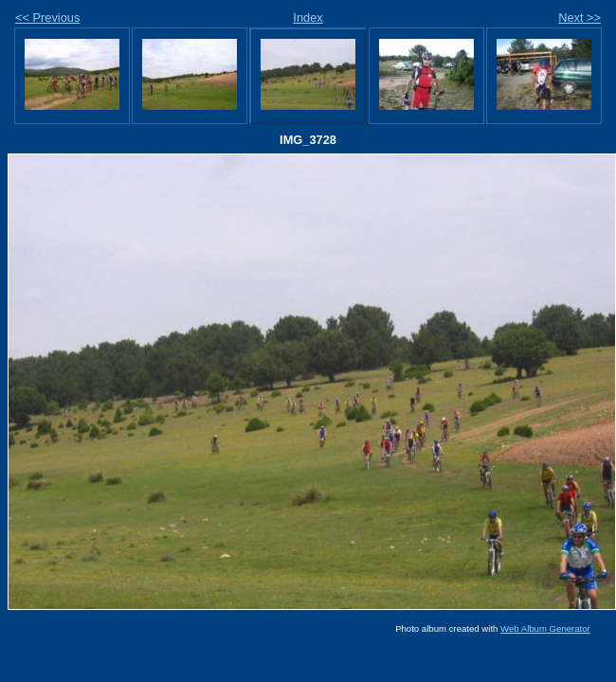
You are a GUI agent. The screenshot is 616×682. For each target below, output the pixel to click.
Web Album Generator (545, 628)
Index (308, 18)
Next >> (580, 18)
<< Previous (47, 18)
